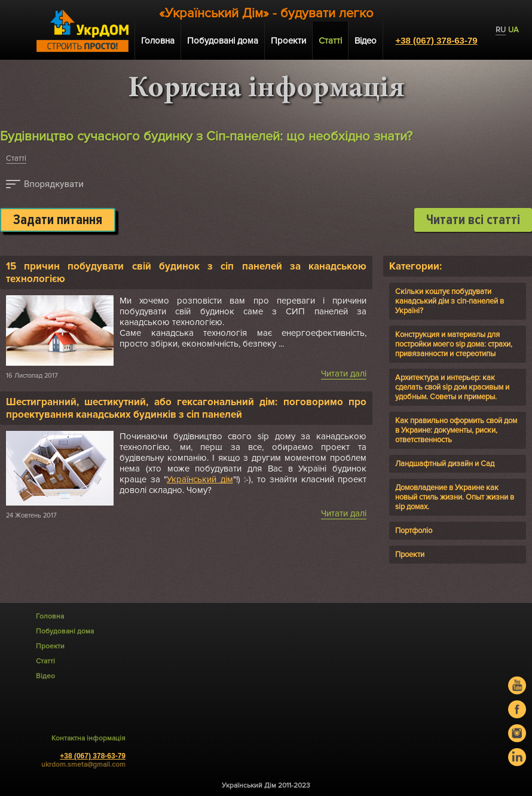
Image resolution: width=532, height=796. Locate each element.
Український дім (200, 479)
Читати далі (344, 373)
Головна (158, 41)
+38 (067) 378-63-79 (436, 40)
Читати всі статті (473, 220)
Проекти (288, 41)
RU (501, 30)
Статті (16, 158)
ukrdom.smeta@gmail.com (83, 765)
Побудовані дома (223, 41)
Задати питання (58, 220)
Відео (366, 41)
